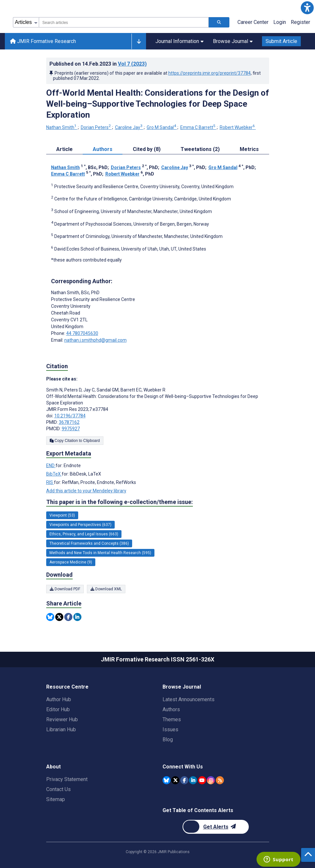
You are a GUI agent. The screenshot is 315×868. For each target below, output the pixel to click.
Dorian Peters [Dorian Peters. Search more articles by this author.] (96, 127)
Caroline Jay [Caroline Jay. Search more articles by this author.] (129, 127)
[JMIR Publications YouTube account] (202, 780)
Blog (168, 739)
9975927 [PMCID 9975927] (71, 429)
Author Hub (59, 699)
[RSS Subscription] (220, 780)
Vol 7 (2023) (132, 64)
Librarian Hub (61, 729)
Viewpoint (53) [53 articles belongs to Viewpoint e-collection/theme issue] (62, 515)
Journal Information (179, 41)
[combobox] (124, 22)
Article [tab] (64, 149)
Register (300, 22)
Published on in (98, 64)
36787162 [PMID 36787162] (69, 422)
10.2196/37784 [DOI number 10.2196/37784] (70, 416)
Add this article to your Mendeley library (86, 491)
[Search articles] (219, 22)
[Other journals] (139, 41)
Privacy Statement (67, 779)
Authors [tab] (103, 149)
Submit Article (281, 41)
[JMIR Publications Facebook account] (184, 780)
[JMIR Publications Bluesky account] (167, 780)
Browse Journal (233, 41)
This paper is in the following (120, 502)
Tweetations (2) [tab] (200, 149)
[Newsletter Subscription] (216, 827)
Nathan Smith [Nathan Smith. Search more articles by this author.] (62, 127)
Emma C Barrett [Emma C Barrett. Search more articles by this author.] (198, 127)
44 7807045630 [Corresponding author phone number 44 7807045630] (82, 333)
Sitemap (56, 799)
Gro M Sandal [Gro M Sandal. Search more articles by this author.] (162, 127)
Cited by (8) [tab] (147, 149)
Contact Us (58, 789)
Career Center (253, 22)
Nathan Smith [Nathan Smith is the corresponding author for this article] (75, 293)
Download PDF (65, 589)
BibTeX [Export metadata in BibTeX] (54, 474)
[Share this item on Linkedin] (77, 617)
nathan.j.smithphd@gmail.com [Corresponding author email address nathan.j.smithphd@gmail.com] (95, 340)
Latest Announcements (189, 699)
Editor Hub (58, 709)
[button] (307, 8)
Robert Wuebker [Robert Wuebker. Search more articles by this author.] (238, 127)
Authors (171, 709)
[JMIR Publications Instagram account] (211, 780)
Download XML (106, 589)
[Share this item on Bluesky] (50, 617)
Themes (172, 719)
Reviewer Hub (62, 719)
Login (280, 22)
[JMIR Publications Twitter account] (175, 780)
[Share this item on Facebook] (68, 617)
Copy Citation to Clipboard (75, 441)
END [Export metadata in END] (51, 466)
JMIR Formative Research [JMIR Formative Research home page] (43, 41)
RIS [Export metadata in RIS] (50, 482)
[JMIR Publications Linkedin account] (193, 780)
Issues (170, 729)
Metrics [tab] (249, 149)
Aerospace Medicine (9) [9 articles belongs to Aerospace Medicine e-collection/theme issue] (71, 562)
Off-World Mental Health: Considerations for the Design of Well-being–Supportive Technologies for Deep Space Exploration (158, 104)
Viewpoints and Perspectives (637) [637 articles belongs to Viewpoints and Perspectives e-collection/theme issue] (80, 525)
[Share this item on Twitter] (59, 617)
